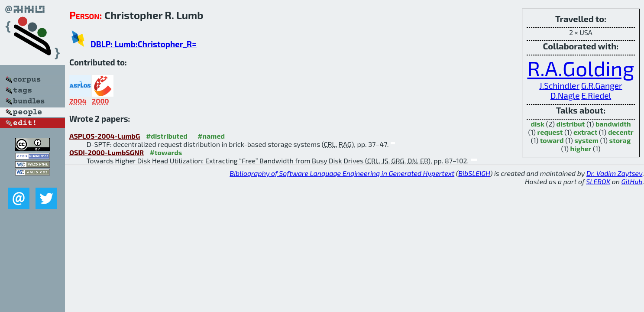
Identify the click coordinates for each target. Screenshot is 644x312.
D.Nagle (565, 96)
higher (581, 148)
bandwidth (613, 124)
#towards (166, 152)
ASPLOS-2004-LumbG (105, 136)
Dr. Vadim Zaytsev (614, 173)
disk (537, 124)
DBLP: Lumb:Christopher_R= (144, 44)
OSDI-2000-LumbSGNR (107, 152)
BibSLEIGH (474, 173)
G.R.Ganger (602, 86)
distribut (571, 124)
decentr (621, 132)
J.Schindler (559, 86)
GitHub (632, 181)
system (586, 140)
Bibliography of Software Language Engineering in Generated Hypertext (342, 173)
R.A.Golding (581, 68)
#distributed (167, 136)
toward (552, 140)
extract (585, 132)
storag (620, 140)
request (550, 132)
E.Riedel (596, 96)
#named (211, 136)
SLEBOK (598, 181)
